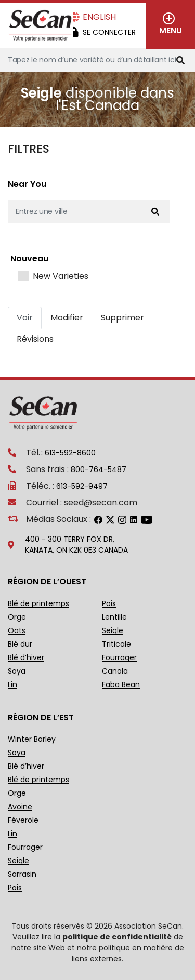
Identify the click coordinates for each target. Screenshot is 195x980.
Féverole (23, 820)
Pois (109, 604)
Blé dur (20, 644)
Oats (17, 631)
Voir (25, 318)
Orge (17, 617)
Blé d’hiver (26, 658)
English (99, 17)
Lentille (114, 617)
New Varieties (61, 276)
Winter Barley (32, 739)
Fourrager (119, 658)
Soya (17, 671)
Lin (12, 685)
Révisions (35, 339)
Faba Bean (121, 685)
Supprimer (122, 318)
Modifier (67, 318)
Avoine (20, 807)
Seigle (113, 631)
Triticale (116, 644)
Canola (115, 671)
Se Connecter (109, 32)
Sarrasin (22, 874)
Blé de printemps (38, 604)
